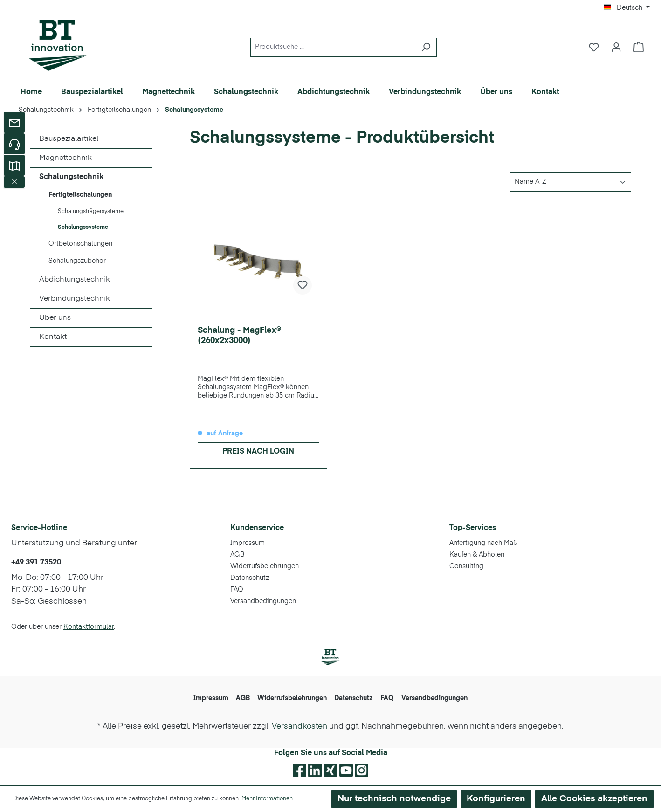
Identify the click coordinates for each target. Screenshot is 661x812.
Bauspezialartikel (69, 139)
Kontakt (53, 337)
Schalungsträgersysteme (91, 212)
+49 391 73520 (36, 563)
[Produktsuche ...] (333, 47)
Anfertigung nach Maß (483, 543)
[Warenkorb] (639, 47)
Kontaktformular (89, 627)
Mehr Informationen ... (270, 799)
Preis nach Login (258, 452)
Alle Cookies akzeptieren (594, 799)
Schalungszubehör (77, 261)
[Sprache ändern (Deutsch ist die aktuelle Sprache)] (627, 8)
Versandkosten (300, 726)
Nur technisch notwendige (394, 799)
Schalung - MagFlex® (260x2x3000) (239, 336)
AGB (237, 555)
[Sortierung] (571, 182)
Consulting (466, 566)
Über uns (55, 318)
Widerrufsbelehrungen (265, 566)
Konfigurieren (496, 799)
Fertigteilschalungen (80, 195)
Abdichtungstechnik (75, 280)
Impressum (248, 543)
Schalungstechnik (71, 177)
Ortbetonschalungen (80, 244)
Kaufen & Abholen (477, 555)
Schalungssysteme (83, 227)
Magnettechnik (65, 158)
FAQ (237, 590)
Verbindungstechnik (75, 299)
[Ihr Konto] (616, 47)
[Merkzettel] (594, 47)
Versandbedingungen (263, 601)
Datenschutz (250, 578)
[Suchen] (426, 47)
